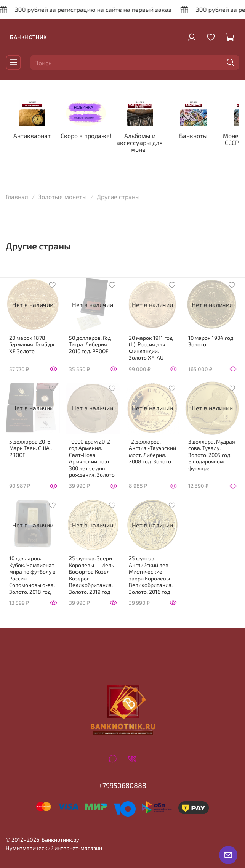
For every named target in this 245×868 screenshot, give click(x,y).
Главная (17, 197)
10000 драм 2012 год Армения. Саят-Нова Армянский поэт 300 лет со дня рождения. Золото (92, 458)
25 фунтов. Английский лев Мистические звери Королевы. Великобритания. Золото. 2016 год (151, 575)
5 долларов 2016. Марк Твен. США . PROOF (30, 448)
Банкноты (199, 136)
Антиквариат (34, 136)
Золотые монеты (62, 197)
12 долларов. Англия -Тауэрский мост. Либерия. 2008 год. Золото (152, 452)
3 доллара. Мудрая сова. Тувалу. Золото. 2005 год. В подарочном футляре (212, 455)
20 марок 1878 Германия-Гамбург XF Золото (32, 344)
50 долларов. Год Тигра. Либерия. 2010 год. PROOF (90, 344)
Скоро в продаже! (89, 136)
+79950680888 (122, 786)
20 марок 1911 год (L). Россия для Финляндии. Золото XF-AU (151, 348)
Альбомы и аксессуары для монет (144, 142)
